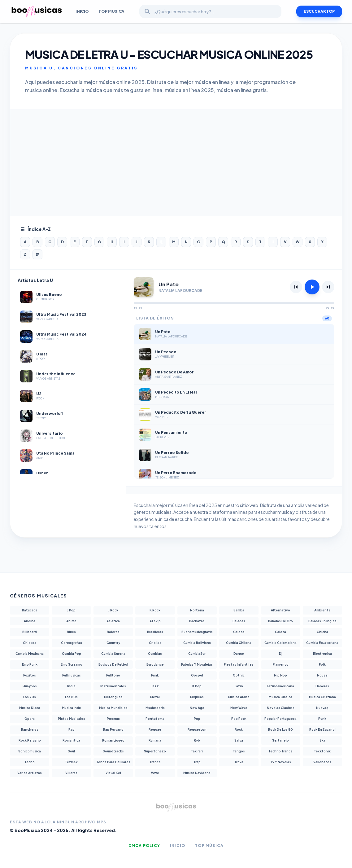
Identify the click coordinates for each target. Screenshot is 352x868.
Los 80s (71, 697)
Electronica (322, 654)
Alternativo (280, 610)
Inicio (178, 846)
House (322, 675)
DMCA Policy (144, 846)
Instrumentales (113, 686)
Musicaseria (155, 708)
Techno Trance (280, 751)
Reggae (155, 729)
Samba (239, 610)
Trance (155, 762)
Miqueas (197, 697)
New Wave (239, 708)
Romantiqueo (113, 740)
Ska (322, 740)
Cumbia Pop (72, 654)
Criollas (155, 643)
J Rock (113, 610)
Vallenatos (322, 762)
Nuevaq (322, 708)
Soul (71, 751)
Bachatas (197, 621)
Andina (30, 621)
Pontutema (155, 719)
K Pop (197, 686)
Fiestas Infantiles (239, 664)
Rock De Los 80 (280, 729)
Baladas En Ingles (322, 621)
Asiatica (113, 621)
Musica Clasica (280, 697)
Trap (197, 762)
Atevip (155, 621)
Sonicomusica (30, 751)
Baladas (239, 621)
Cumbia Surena (113, 654)
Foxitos (30, 675)
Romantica (71, 740)
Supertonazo (155, 751)
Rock (239, 729)
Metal (155, 697)
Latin (239, 686)
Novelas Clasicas (281, 708)
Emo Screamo (72, 664)
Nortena (197, 610)
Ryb (197, 740)
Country (113, 643)
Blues (71, 632)
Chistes (30, 643)
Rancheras (30, 729)
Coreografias (72, 643)
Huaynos (30, 686)
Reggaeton (197, 729)
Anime (71, 621)
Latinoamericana (280, 686)
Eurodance (155, 664)
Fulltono (113, 675)
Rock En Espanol (322, 729)
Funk (155, 675)
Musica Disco (30, 708)
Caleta (280, 632)
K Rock (155, 610)
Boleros (113, 632)
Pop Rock (239, 719)
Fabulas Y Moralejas (197, 664)
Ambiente (322, 610)
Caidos (239, 632)
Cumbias (155, 654)
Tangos (239, 751)
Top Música (111, 11)
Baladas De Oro (280, 621)
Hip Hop (280, 675)
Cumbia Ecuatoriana (322, 643)
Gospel (197, 675)
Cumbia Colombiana (280, 643)
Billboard (30, 632)
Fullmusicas (72, 675)
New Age (197, 708)
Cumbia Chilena (239, 643)
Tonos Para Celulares (113, 762)
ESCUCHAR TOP (319, 11)
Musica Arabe (239, 697)
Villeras (71, 773)
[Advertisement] (176, 163)
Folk (322, 664)
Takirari (197, 751)
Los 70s (30, 697)
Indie (71, 686)
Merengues (113, 697)
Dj (281, 654)
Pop (197, 719)
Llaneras (322, 686)
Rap (72, 729)
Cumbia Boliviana (197, 643)
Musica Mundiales (113, 708)
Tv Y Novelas (281, 762)
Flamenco (281, 664)
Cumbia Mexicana (30, 654)
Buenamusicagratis (197, 632)
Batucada (30, 610)
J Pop (71, 610)
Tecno (30, 762)
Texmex (71, 762)
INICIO (82, 11)
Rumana (155, 740)
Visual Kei (113, 773)
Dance (239, 654)
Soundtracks (113, 751)
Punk (322, 719)
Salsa (239, 740)
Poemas (113, 719)
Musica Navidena (197, 773)
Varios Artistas (30, 773)
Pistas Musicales (72, 719)
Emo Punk (30, 664)
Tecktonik (322, 751)
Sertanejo (280, 740)
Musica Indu (71, 708)
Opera (30, 719)
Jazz (155, 686)
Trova (239, 762)
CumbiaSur (197, 654)
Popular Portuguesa (280, 719)
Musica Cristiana (322, 697)
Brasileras (155, 632)
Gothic (239, 675)
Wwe (155, 773)
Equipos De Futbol (113, 664)
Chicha (322, 632)
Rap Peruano (113, 729)
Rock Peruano (30, 740)
